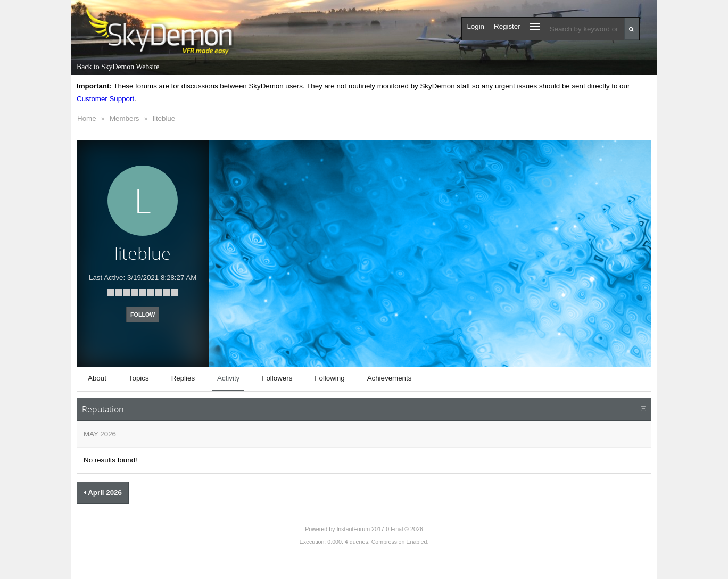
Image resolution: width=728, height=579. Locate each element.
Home (87, 118)
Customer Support (105, 99)
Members (125, 118)
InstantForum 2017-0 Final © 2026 (379, 529)
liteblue (164, 118)
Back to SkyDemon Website (118, 67)
